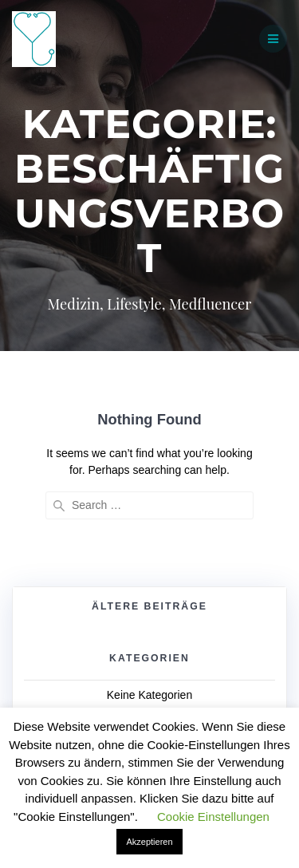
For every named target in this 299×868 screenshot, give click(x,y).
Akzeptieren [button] (149, 842)
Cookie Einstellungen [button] (213, 817)
